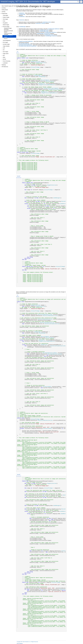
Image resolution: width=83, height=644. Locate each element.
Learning (3, 12)
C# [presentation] (18, 51)
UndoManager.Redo (44, 31)
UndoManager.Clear (49, 35)
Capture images (6, 17)
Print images (5, 42)
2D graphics (5, 23)
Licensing (4, 8)
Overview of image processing (8, 29)
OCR (4, 48)
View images (5, 19)
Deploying (4, 65)
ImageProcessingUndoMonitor (26, 41)
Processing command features (8, 31)
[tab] (18, 52)
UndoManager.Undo (44, 30)
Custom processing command (8, 34)
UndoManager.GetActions (51, 32)
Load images (5, 15)
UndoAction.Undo (47, 22)
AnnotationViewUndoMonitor (25, 45)
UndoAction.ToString (40, 23)
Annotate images (6, 44)
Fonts (4, 21)
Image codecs (6, 54)
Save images (5, 52)
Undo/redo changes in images (8, 36)
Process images (6, 27)
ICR (4, 50)
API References (5, 67)
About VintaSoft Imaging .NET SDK (9, 6)
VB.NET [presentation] (19, 176)
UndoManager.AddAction (54, 29)
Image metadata (6, 46)
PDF (4, 55)
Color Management (7, 40)
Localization (5, 63)
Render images (6, 25)
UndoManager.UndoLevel (51, 36)
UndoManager (22, 14)
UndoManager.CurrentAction (43, 34)
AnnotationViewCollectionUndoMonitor (28, 46)
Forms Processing (7, 61)
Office (4, 57)
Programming (4, 14)
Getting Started (5, 10)
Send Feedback (20, 644)
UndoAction (21, 13)
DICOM (4, 59)
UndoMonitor (22, 17)
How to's (6, 39)
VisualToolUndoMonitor (24, 44)
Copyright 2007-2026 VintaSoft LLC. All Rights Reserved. (27, 642)
